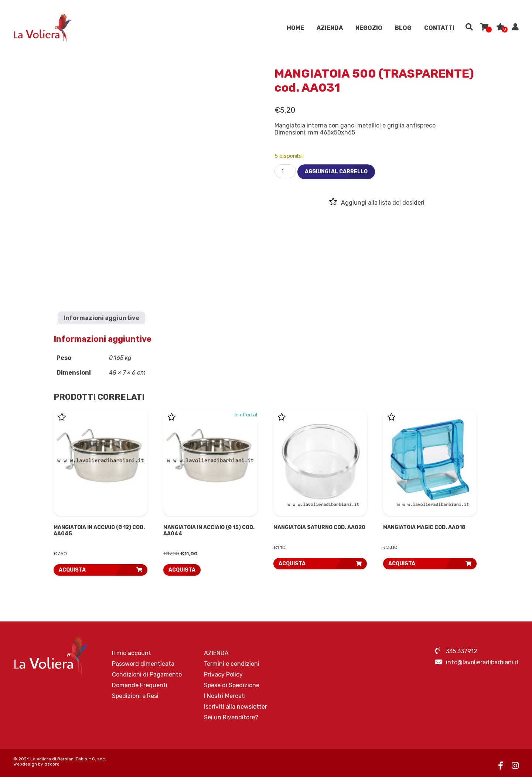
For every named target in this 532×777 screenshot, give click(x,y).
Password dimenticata (143, 664)
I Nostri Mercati (225, 696)
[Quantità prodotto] (285, 171)
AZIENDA (330, 29)
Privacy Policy (223, 674)
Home (295, 29)
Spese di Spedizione (232, 685)
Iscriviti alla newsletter (236, 707)
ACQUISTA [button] (72, 570)
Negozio (369, 29)
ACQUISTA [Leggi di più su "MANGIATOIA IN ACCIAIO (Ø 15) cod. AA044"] (182, 570)
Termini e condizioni (232, 664)
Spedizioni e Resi (135, 696)
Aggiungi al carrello (336, 172)
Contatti (439, 29)
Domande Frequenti (140, 685)
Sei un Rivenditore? (231, 717)
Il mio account (132, 653)
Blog (403, 29)
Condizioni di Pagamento (147, 674)
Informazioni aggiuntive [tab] (101, 318)
